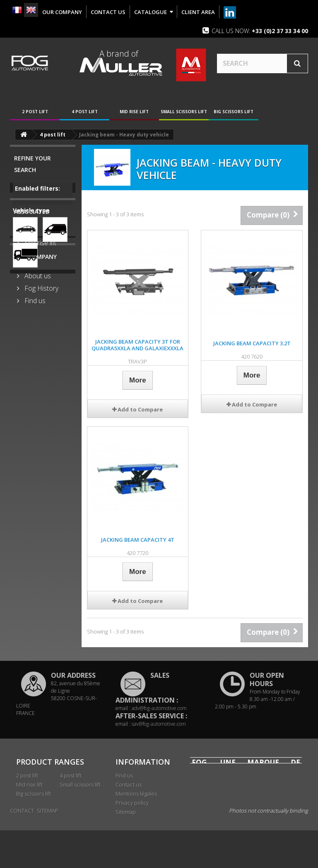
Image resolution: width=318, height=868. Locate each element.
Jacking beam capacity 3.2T (252, 343)
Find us (34, 412)
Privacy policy (132, 803)
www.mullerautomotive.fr (246, 827)
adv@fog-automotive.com (159, 708)
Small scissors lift (184, 112)
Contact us (129, 784)
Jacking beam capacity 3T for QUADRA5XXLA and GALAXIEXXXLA (137, 345)
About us (37, 387)
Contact (22, 848)
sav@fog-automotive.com (159, 724)
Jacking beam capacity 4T (138, 540)
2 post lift (35, 112)
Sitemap (126, 812)
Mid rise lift (134, 112)
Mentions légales (136, 794)
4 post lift (85, 112)
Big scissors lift (234, 112)
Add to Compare (140, 409)
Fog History (41, 399)
